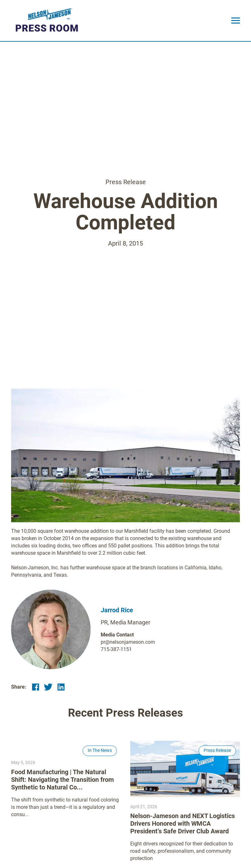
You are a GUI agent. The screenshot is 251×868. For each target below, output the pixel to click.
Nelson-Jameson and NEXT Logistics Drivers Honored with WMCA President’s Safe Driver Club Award (183, 823)
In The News (100, 750)
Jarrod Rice (117, 610)
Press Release (126, 182)
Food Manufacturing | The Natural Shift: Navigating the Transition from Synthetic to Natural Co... (62, 780)
